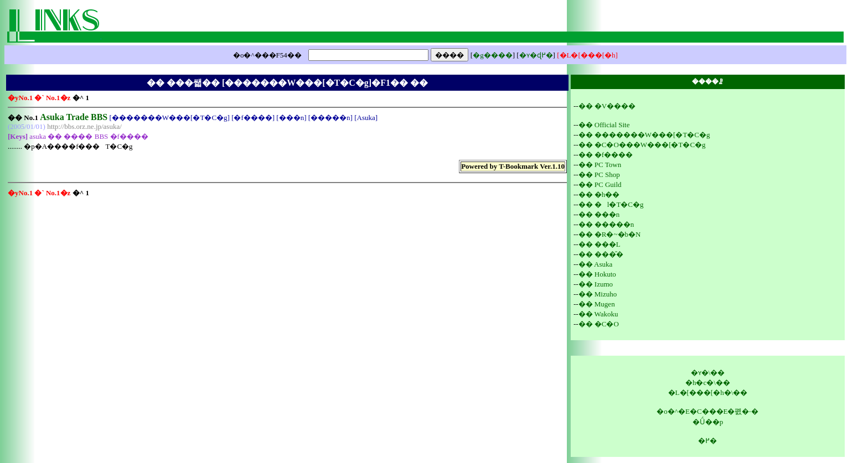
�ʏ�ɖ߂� (536, 55)
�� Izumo (596, 284)
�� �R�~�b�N (610, 234)
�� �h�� (599, 194)
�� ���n (599, 214)
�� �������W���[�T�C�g (644, 135)
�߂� (707, 441)
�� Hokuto (597, 274)
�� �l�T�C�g (611, 204)
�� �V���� (607, 106)
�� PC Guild (600, 184)
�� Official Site (604, 125)
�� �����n (606, 224)
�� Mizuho (598, 294)
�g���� (493, 55)
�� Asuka (596, 264)
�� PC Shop (599, 175)
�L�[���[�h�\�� (708, 392)
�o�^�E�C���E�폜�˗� (707, 411)
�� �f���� (606, 155)
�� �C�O (599, 324)
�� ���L (600, 244)
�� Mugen (597, 304)
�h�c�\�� (708, 383)
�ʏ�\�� (708, 373)
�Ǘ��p (708, 422)
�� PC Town (600, 165)
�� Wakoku (598, 314)
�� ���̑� (601, 254)
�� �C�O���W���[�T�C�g (642, 145)
